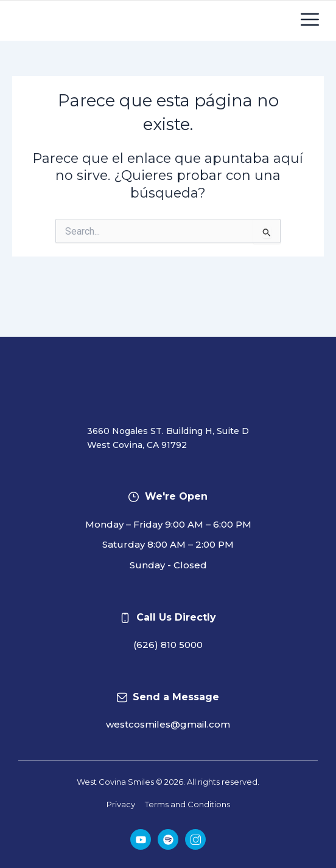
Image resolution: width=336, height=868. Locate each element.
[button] (310, 23)
